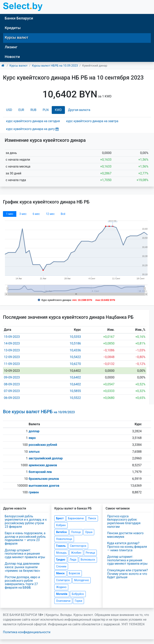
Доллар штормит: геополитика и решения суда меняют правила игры (25, 554)
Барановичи (76, 518)
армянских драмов (43, 465)
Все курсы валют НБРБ (39, 412)
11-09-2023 (12, 364)
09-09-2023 (12, 377)
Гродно (61, 560)
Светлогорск (78, 546)
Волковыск (88, 560)
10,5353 (75, 337)
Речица (90, 553)
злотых (34, 452)
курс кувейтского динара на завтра (92, 121)
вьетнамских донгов (44, 486)
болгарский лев (40, 472)
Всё (63, 214)
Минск (60, 573)
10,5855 (75, 391)
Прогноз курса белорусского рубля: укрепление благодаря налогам (124, 521)
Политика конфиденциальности (27, 632)
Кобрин (61, 525)
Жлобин (76, 553)
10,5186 (75, 343)
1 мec (10, 214)
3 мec (23, 214)
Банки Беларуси (19, 18)
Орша (89, 532)
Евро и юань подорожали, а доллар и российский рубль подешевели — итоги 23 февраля (25, 538)
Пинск (92, 518)
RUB (33, 110)
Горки (78, 601)
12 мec (50, 214)
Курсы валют (17, 37)
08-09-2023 (12, 384)
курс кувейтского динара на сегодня (33, 121)
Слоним (61, 566)
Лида (73, 560)
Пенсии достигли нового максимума (125, 535)
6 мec (36, 214)
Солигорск (63, 580)
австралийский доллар (46, 458)
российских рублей (43, 445)
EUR (21, 110)
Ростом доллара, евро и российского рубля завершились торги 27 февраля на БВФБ (22, 582)
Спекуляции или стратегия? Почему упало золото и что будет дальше (128, 574)
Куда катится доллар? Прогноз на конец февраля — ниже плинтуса (127, 547)
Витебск (61, 532)
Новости (12, 57)
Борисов (75, 573)
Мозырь (61, 553)
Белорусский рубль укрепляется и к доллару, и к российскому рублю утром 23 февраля (26, 521)
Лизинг (11, 47)
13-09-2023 (12, 350)
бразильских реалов (44, 479)
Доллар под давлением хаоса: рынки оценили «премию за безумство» (22, 567)
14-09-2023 (12, 343)
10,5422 (75, 357)
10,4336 (75, 350)
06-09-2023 (12, 398)
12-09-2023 (12, 357)
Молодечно (82, 580)
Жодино (61, 587)
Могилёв (62, 594)
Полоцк (76, 532)
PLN (46, 110)
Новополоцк (64, 539)
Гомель (61, 546)
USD (9, 110)
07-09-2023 (12, 391)
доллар (34, 431)
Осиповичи (63, 601)
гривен (34, 492)
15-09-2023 (12, 337)
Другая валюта (79, 110)
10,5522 (75, 398)
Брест (60, 518)
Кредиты (13, 28)
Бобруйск (78, 594)
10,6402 (75, 377)
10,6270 (75, 364)
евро (32, 438)
